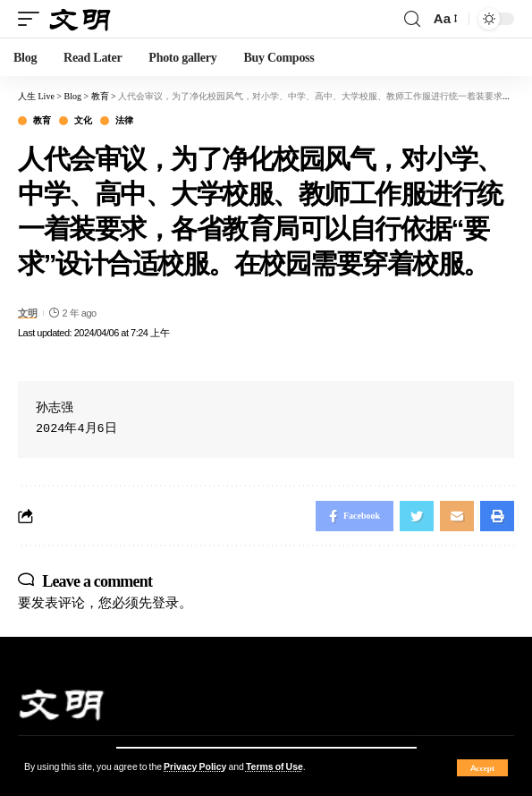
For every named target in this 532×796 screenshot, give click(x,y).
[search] (412, 19)
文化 (83, 121)
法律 (124, 121)
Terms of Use (274, 767)
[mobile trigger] (33, 19)
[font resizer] (444, 19)
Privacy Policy (195, 767)
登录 (165, 602)
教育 (42, 121)
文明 (27, 313)
